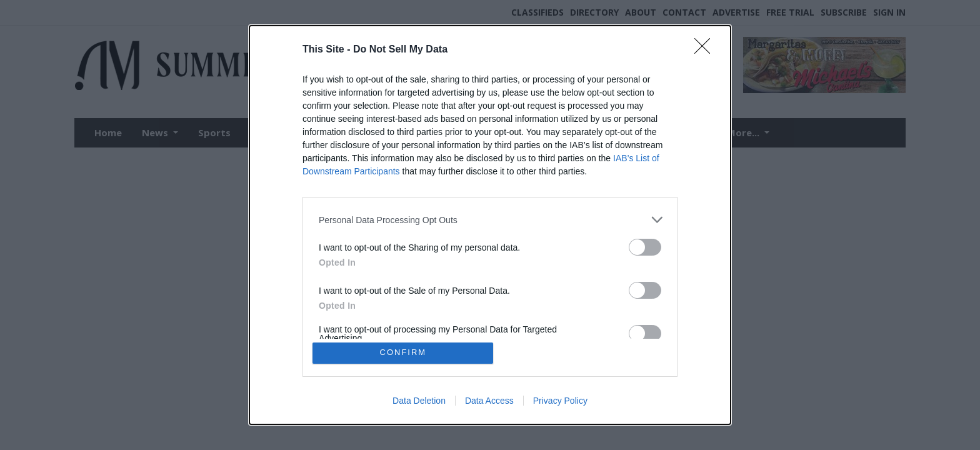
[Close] (706, 49)
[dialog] (490, 225)
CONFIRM (404, 353)
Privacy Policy (560, 401)
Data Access (489, 401)
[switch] (645, 247)
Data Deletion (419, 401)
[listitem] (490, 219)
